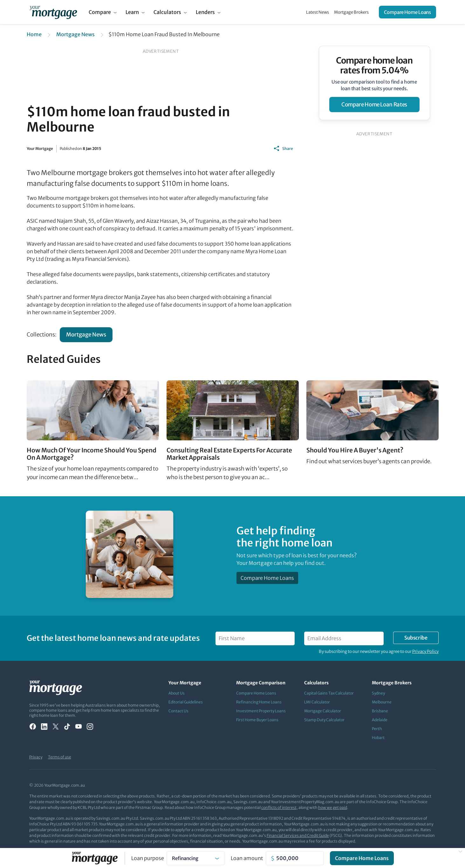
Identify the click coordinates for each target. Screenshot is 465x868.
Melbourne (382, 702)
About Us (177, 693)
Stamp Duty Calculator (324, 720)
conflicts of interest (279, 807)
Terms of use (60, 757)
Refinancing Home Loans (259, 702)
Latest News (318, 12)
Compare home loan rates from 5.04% (374, 65)
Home (34, 34)
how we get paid (333, 807)
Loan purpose (148, 858)
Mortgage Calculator (323, 711)
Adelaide (380, 720)
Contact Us (178, 711)
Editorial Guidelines (186, 702)
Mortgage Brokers (351, 12)
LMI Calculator (317, 702)
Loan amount (247, 858)
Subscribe (416, 638)
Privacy (36, 757)
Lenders (205, 12)
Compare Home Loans (407, 12)
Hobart (378, 738)
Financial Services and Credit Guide (298, 835)
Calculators (167, 12)
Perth (377, 729)
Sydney (378, 693)
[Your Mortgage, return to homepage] (53, 12)
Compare (100, 12)
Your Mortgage (40, 149)
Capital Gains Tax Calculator (329, 693)
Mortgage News (75, 34)
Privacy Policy (425, 651)
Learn (132, 12)
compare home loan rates (374, 105)
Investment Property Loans (261, 711)
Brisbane (380, 711)
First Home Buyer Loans (257, 720)
